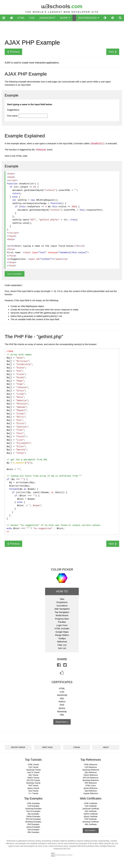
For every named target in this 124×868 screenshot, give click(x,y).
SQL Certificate (91, 811)
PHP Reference (91, 783)
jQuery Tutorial (33, 788)
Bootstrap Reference (91, 780)
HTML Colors (91, 786)
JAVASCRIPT (47, 18)
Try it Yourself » (15, 274)
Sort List (62, 648)
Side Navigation (62, 609)
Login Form (62, 625)
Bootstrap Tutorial (33, 783)
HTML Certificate (91, 803)
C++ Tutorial (33, 793)
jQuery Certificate (91, 817)
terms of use (43, 846)
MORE (65, 18)
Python (62, 702)
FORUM (77, 747)
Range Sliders (62, 635)
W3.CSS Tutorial (33, 780)
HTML (21, 18)
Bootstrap (62, 711)
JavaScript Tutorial (33, 770)
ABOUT (106, 747)
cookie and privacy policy (58, 846)
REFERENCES (89, 18)
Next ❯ (113, 52)
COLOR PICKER (62, 569)
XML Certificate (91, 824)
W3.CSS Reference (91, 778)
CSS (32, 18)
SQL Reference (91, 772)
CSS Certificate (91, 806)
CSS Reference (91, 767)
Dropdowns (62, 602)
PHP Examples (33, 824)
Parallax (62, 622)
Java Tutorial (33, 791)
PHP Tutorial (33, 786)
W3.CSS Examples (33, 819)
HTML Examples (33, 803)
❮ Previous (13, 52)
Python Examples (33, 817)
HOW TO (62, 591)
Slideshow (62, 642)
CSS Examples (33, 806)
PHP (62, 705)
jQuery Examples (33, 827)
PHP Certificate (91, 819)
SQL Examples (33, 814)
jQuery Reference (91, 788)
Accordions (62, 606)
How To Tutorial (33, 772)
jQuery (62, 708)
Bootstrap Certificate (91, 822)
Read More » (62, 722)
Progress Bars (62, 619)
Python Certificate (91, 814)
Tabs (62, 599)
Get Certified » (91, 831)
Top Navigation (62, 612)
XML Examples (33, 832)
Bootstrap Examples (33, 822)
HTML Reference (91, 765)
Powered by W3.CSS (62, 849)
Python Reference (91, 775)
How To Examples (33, 811)
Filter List (62, 645)
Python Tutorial (33, 778)
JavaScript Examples (33, 809)
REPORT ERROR (18, 747)
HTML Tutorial (33, 765)
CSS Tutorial (33, 767)
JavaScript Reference (91, 770)
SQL (62, 698)
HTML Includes (62, 628)
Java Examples (33, 830)
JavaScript (62, 695)
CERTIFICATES (62, 682)
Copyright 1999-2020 (77, 846)
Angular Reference (91, 793)
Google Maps (62, 632)
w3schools (62, 6)
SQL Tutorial (33, 775)
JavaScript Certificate (91, 809)
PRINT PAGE (47, 747)
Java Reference (91, 791)
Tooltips (62, 638)
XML (62, 715)
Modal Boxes (62, 615)
